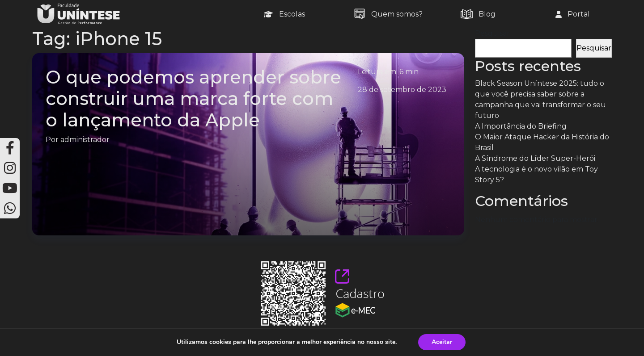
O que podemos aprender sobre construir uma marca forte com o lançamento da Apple (193, 98)
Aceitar (442, 342)
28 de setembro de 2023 (402, 90)
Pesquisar (492, 33)
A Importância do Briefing (521, 126)
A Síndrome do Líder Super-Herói (535, 158)
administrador (85, 140)
